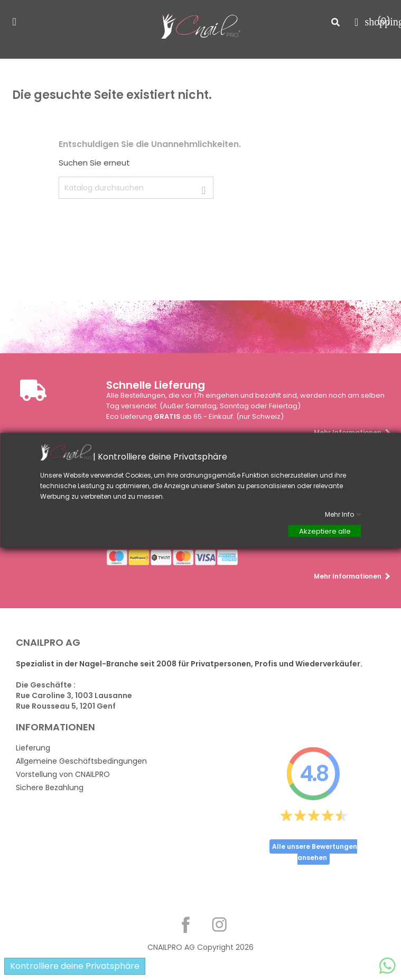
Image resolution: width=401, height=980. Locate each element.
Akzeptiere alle (324, 531)
